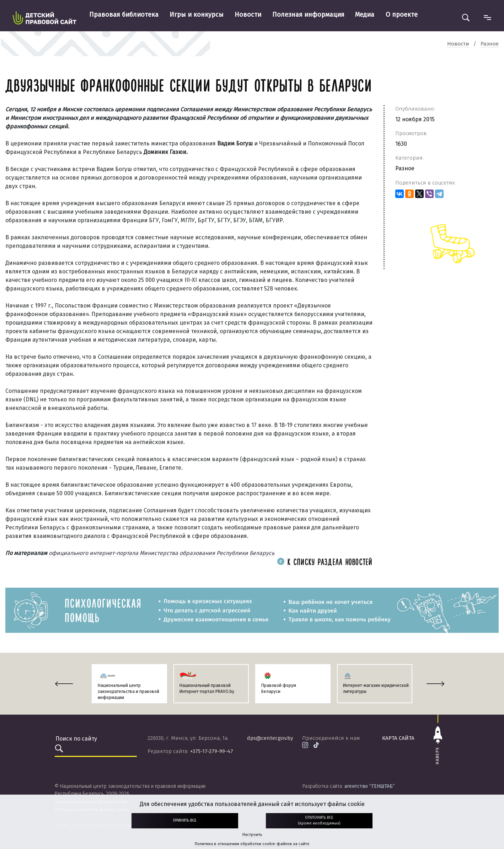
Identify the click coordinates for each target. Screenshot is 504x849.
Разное (405, 168)
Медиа (365, 15)
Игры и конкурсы (197, 15)
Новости (248, 15)
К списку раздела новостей (325, 563)
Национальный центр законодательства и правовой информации (128, 692)
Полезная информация (308, 15)
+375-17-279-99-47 (212, 751)
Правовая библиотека (124, 15)
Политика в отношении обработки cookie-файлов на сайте (252, 844)
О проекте (402, 15)
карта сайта (398, 738)
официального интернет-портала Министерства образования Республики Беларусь (162, 553)
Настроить (252, 835)
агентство (370, 786)
